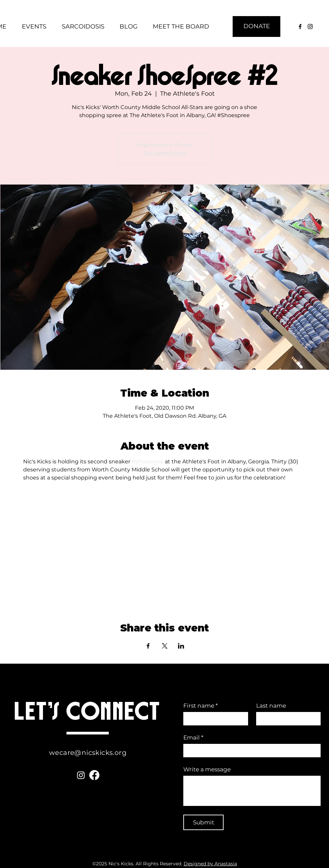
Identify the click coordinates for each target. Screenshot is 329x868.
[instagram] (310, 27)
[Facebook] (94, 775)
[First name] (214, 719)
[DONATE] (256, 27)
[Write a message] (252, 791)
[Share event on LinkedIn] (181, 646)
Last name (271, 706)
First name (201, 706)
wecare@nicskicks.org (88, 753)
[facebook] (300, 27)
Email (193, 738)
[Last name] (287, 719)
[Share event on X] (165, 646)
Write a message (207, 769)
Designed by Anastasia (210, 864)
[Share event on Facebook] (148, 646)
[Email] (250, 751)
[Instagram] (81, 775)
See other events (165, 153)
